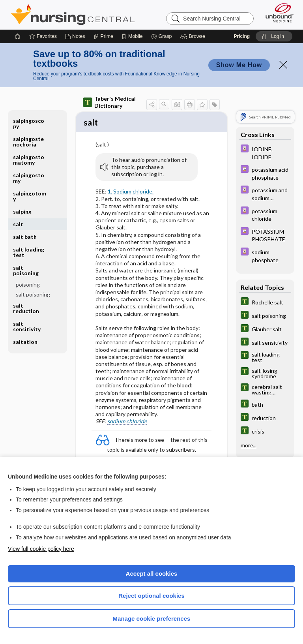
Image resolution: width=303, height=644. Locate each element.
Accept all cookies (152, 574)
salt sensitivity (27, 326)
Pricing (242, 36)
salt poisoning (26, 270)
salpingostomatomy (29, 160)
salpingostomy (29, 178)
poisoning (28, 284)
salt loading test (29, 252)
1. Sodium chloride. (131, 192)
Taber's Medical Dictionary (109, 102)
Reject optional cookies (151, 596)
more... (249, 445)
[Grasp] (162, 36)
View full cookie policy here (41, 549)
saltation (25, 342)
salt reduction (26, 308)
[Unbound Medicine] (277, 13)
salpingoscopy (29, 123)
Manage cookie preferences (152, 619)
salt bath (25, 237)
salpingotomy (30, 196)
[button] (194, 36)
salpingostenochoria (28, 142)
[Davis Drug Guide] (265, 152)
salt (18, 224)
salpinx (22, 211)
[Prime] (103, 36)
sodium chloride (127, 422)
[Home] (18, 36)
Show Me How (239, 65)
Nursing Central (73, 15)
